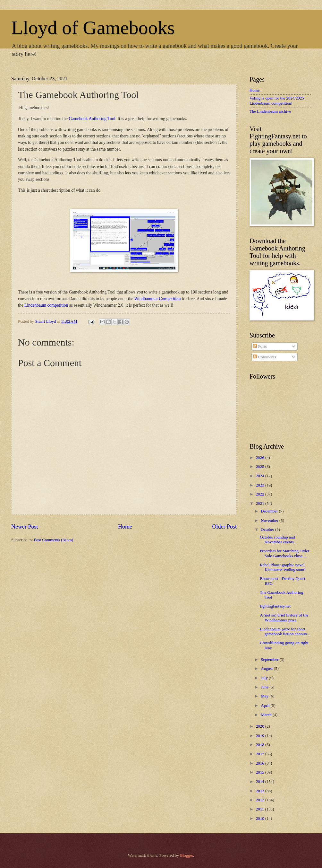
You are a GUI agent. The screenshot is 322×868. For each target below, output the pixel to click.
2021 (261, 504)
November (270, 521)
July (265, 678)
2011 (261, 809)
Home (125, 527)
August (267, 669)
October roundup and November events (277, 540)
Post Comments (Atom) (54, 540)
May (265, 696)
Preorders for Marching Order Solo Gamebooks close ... (284, 553)
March (267, 715)
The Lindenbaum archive (270, 111)
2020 (261, 726)
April (266, 706)
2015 (261, 772)
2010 (261, 819)
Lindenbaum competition (46, 305)
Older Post (224, 527)
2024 (261, 476)
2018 (261, 745)
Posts (260, 346)
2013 (261, 791)
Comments (264, 357)
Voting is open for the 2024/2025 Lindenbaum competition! (277, 101)
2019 (261, 736)
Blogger (186, 855)
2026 (261, 458)
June (265, 687)
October (268, 530)
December (270, 511)
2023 (261, 485)
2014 (261, 782)
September (270, 660)
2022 (261, 494)
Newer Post (25, 527)
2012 (261, 800)
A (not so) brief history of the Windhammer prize (284, 618)
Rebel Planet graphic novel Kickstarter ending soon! (283, 567)
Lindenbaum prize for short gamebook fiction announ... (285, 631)
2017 (261, 754)
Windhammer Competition (158, 299)
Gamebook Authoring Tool (92, 119)
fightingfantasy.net (275, 606)
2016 (261, 763)
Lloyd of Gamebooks (93, 28)
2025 (261, 467)
